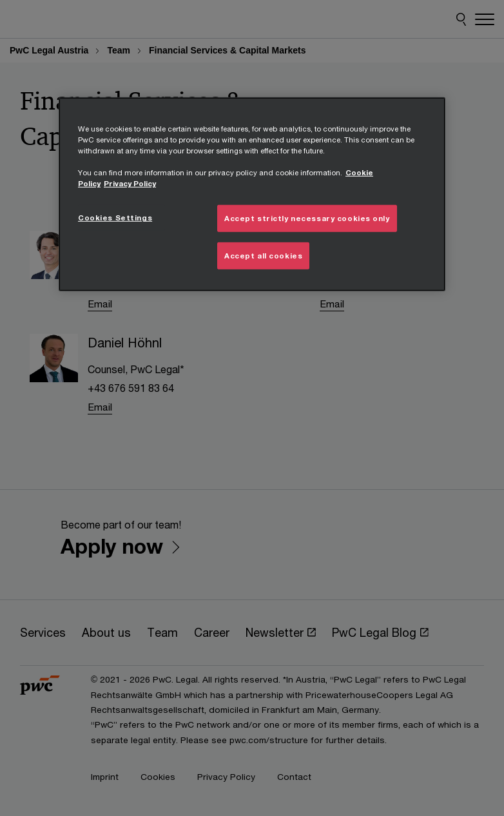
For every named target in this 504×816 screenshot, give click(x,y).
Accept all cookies (263, 256)
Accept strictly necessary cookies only (307, 218)
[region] (252, 194)
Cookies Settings (115, 218)
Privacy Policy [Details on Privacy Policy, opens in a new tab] (130, 183)
